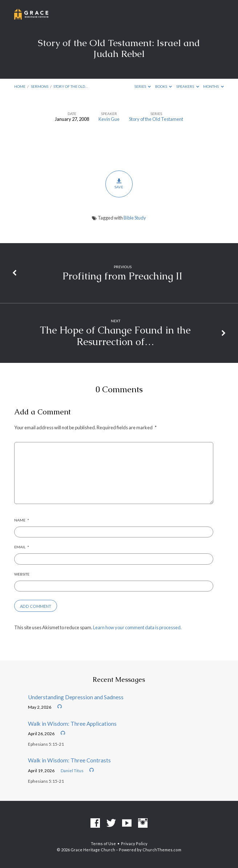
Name (22, 520)
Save (119, 184)
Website (22, 574)
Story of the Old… (70, 86)
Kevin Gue (109, 119)
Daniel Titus (72, 771)
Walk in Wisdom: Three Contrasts (69, 760)
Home (20, 86)
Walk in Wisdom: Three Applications (72, 724)
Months (213, 86)
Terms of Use (103, 844)
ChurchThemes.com (162, 850)
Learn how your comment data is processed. (137, 627)
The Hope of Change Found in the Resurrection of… (115, 336)
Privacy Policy (134, 844)
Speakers (188, 86)
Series (143, 86)
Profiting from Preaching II (122, 276)
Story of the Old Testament (156, 119)
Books (164, 86)
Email (22, 547)
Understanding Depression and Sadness (76, 697)
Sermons (40, 86)
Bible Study (135, 218)
